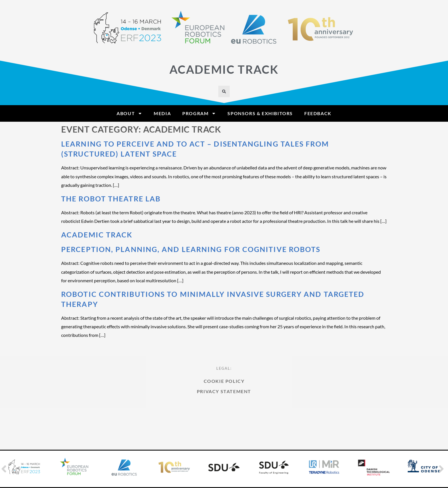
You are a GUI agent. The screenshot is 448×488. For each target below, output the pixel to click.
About (129, 113)
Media (162, 113)
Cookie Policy (224, 407)
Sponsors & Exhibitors (260, 113)
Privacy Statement (224, 418)
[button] (224, 91)
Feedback (318, 113)
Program (199, 113)
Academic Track (97, 235)
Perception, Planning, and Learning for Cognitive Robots (191, 249)
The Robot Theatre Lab (111, 199)
